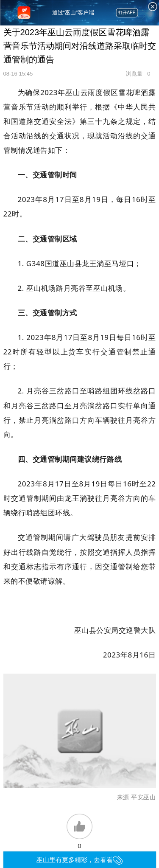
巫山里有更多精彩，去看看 (79, 860)
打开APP (127, 13)
